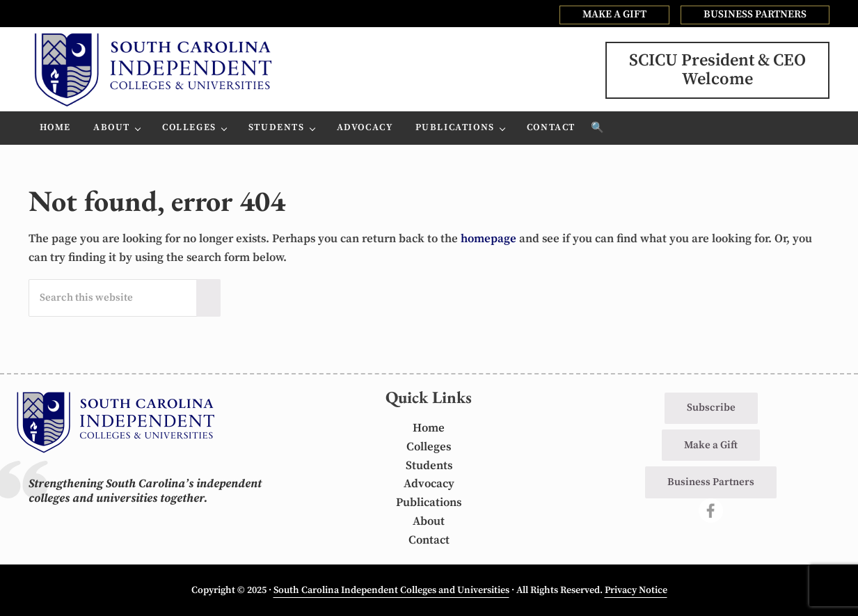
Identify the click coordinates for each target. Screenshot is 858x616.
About (429, 522)
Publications (429, 503)
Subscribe (711, 408)
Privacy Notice (636, 590)
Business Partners (711, 482)
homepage (488, 239)
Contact (429, 540)
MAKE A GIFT (614, 14)
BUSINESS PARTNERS (755, 14)
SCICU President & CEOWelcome (717, 70)
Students (429, 466)
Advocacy (429, 484)
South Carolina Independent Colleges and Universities (391, 590)
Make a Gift (711, 445)
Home (429, 428)
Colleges (429, 447)
